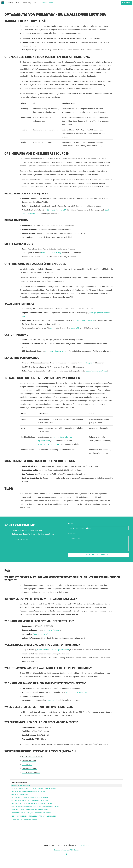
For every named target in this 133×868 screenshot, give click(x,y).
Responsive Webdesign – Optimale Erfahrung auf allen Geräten (34, 816)
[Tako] (66, 854)
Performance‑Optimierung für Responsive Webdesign (30, 798)
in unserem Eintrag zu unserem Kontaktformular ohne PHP (51, 297)
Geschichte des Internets (20, 795)
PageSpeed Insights (29, 768)
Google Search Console (31, 772)
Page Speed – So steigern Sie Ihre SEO (24, 819)
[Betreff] (98, 528)
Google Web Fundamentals (32, 756)
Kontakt (77, 850)
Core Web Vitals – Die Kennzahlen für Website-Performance (32, 804)
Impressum (66, 850)
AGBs (72, 850)
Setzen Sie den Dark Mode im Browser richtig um (28, 792)
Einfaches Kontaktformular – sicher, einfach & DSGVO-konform (34, 788)
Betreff (71, 523)
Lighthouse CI (27, 764)
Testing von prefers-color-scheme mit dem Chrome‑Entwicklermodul (36, 807)
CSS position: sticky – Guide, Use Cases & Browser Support (31, 813)
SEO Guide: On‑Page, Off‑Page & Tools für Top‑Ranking (30, 810)
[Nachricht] (98, 544)
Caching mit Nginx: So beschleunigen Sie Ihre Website (30, 801)
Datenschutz (58, 850)
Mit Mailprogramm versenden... (98, 554)
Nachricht (72, 533)
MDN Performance (29, 760)
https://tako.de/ (83, 845)
